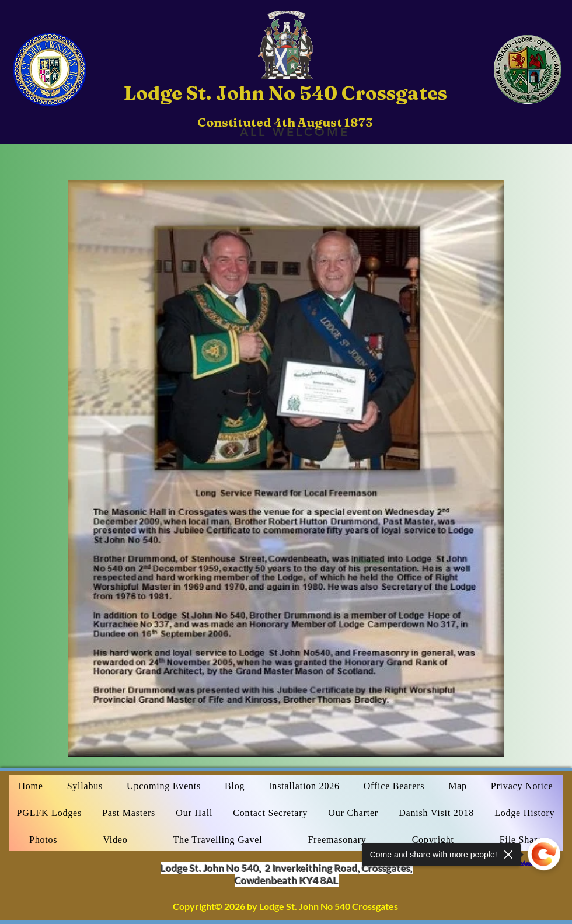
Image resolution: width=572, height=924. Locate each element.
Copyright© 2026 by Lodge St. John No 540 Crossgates (285, 906)
